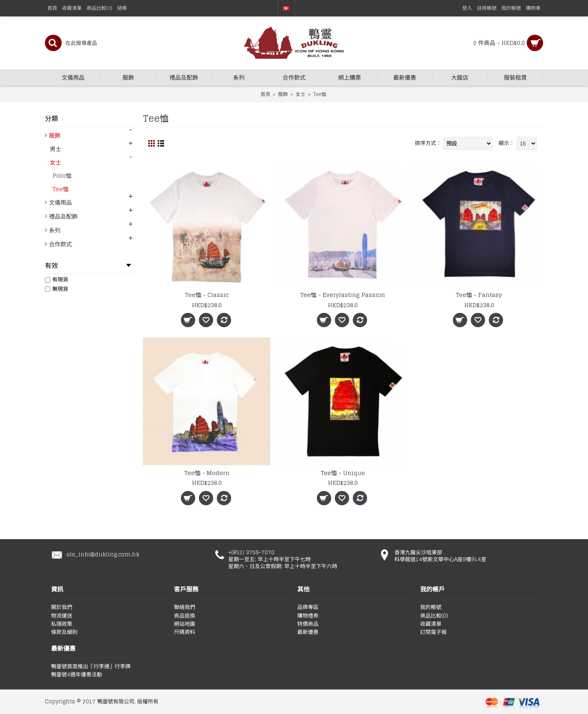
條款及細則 (64, 632)
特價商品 (308, 624)
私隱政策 (62, 624)
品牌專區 (308, 607)
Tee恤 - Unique (343, 473)
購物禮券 (308, 616)
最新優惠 (308, 632)
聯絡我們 (185, 607)
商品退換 (185, 616)
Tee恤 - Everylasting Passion (343, 295)
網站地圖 (185, 624)
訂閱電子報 (433, 632)
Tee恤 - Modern (207, 473)
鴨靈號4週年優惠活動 (77, 675)
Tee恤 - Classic (207, 295)
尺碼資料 (185, 632)
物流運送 (62, 616)
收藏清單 (431, 624)
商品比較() (434, 616)
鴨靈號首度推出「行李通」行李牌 (91, 667)
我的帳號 (431, 607)
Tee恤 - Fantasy (479, 295)
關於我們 (62, 607)
